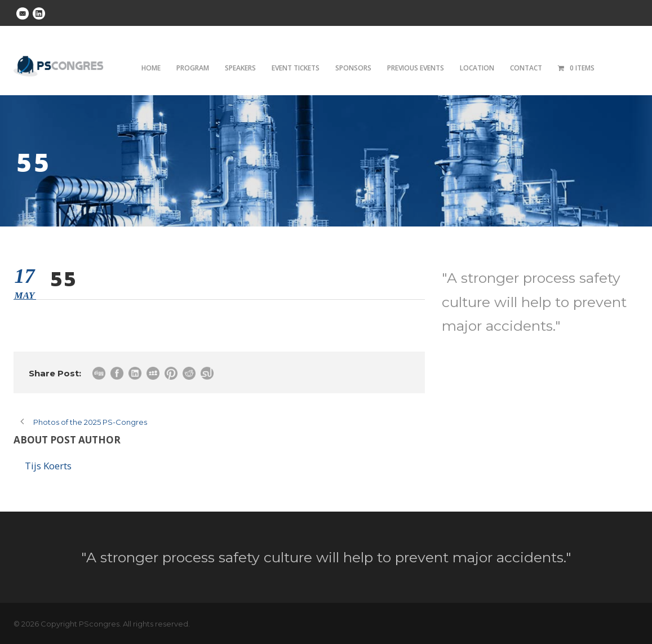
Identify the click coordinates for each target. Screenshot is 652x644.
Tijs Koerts (48, 466)
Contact (526, 68)
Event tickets (296, 68)
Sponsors (353, 68)
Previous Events (416, 68)
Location (477, 68)
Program (193, 68)
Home (151, 68)
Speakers (240, 68)
